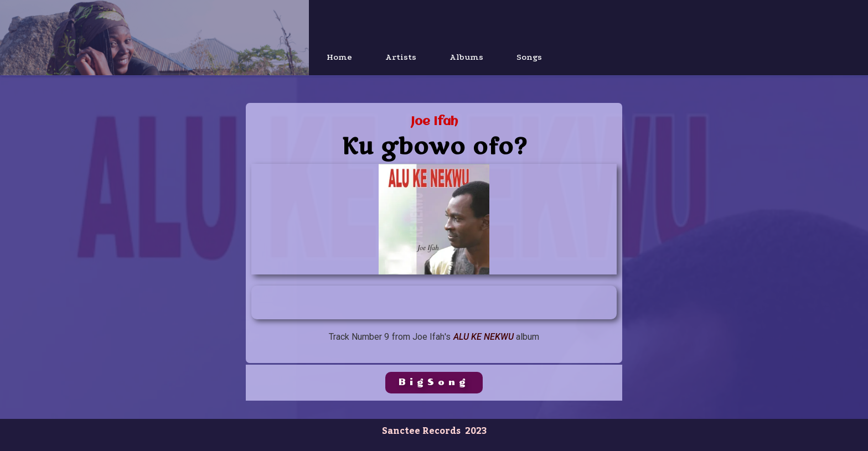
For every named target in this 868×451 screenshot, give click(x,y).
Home (339, 57)
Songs (529, 57)
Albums (466, 57)
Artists (401, 57)
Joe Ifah (434, 122)
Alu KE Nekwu (484, 337)
